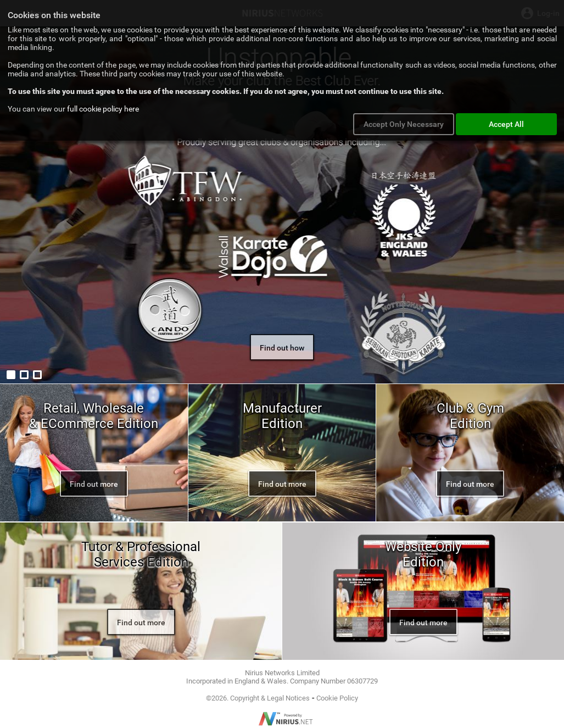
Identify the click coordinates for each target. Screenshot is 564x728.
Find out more (94, 484)
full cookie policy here (103, 109)
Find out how (282, 348)
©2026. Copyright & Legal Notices (258, 698)
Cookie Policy (337, 698)
